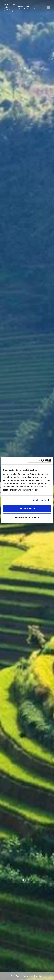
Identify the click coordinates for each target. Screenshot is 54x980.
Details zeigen (39, 500)
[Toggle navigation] (48, 7)
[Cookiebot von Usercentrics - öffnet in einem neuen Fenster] (39, 461)
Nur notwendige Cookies (27, 517)
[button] (23, 880)
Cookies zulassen (27, 508)
